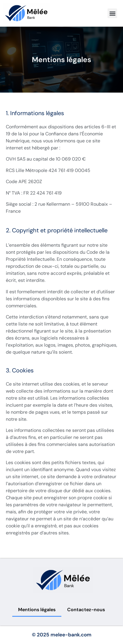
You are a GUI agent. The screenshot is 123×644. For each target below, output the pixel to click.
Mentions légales (37, 610)
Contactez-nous (86, 610)
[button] (112, 13)
